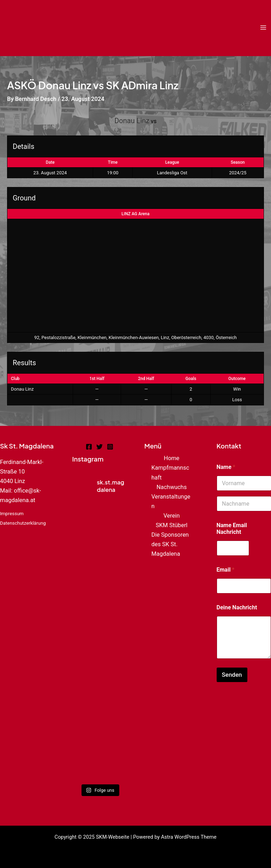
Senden (232, 675)
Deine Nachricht (237, 607)
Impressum (12, 514)
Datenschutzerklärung (23, 523)
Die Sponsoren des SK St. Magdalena (170, 544)
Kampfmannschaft (170, 472)
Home (171, 458)
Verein (171, 516)
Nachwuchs (171, 487)
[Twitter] (100, 447)
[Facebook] (89, 447)
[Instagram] (110, 447)
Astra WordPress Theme (189, 837)
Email (226, 570)
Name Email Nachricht (232, 529)
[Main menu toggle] (263, 28)
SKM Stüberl (171, 525)
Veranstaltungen (171, 501)
